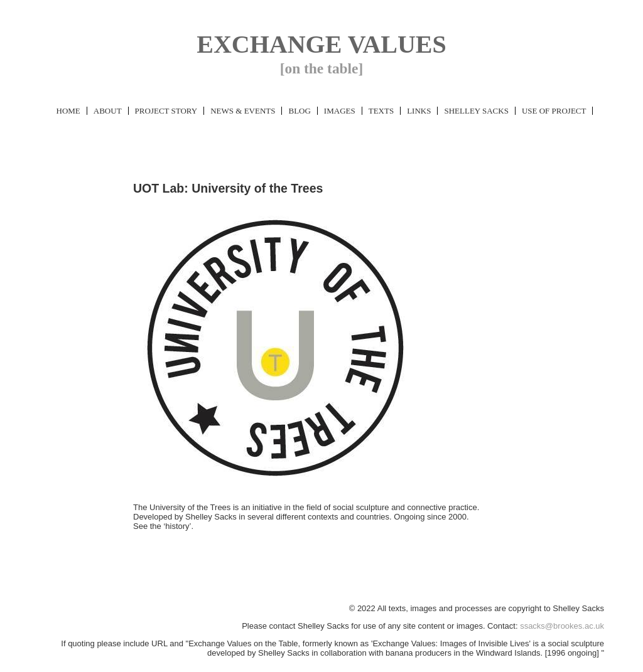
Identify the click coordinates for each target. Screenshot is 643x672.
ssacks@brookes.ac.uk (562, 626)
